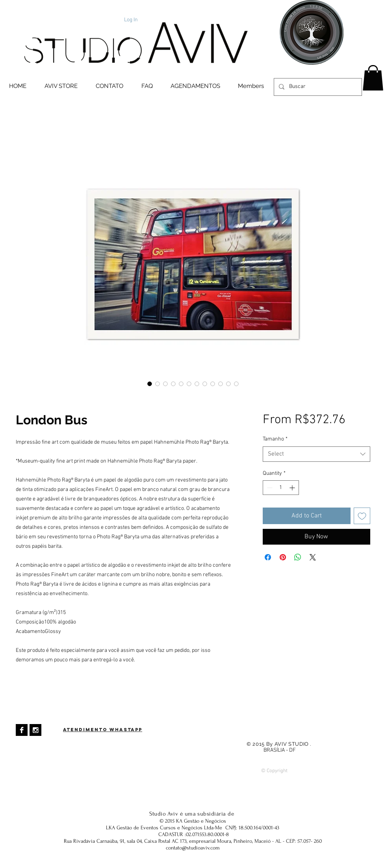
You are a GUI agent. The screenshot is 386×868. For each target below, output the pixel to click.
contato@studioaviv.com (193, 848)
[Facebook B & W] (22, 730)
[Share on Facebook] (268, 557)
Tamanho (275, 439)
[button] (373, 78)
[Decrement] (269, 488)
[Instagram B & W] (35, 730)
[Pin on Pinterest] (283, 557)
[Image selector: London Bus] (150, 384)
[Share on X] (313, 557)
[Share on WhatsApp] (298, 557)
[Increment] (293, 488)
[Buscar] (317, 87)
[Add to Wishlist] (362, 516)
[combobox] (316, 454)
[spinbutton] (281, 488)
